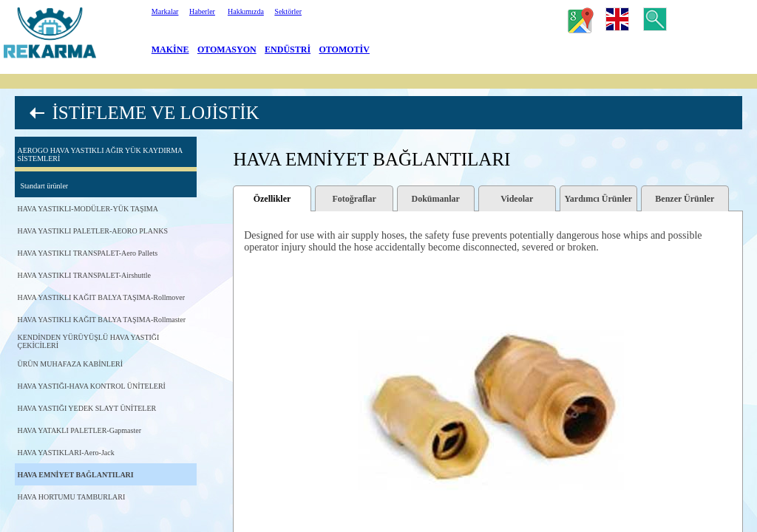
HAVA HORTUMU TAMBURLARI (71, 497)
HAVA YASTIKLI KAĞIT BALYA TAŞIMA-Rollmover (101, 297)
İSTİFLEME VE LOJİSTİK (155, 113)
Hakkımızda (246, 11)
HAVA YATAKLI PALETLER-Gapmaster (79, 430)
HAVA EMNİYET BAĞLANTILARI (75, 475)
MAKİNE (170, 50)
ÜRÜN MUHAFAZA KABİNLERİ (70, 364)
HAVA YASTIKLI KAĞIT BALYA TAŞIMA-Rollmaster (101, 320)
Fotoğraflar (354, 199)
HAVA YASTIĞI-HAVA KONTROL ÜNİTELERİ (91, 386)
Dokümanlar (435, 199)
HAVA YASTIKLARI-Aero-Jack (65, 453)
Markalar (165, 11)
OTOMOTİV (344, 50)
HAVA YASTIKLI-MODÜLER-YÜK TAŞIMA (88, 209)
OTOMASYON (227, 50)
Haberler (202, 11)
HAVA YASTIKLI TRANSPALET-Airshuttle (84, 275)
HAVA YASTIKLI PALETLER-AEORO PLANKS (92, 231)
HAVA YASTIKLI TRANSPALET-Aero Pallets (87, 253)
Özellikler (272, 199)
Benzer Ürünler (685, 199)
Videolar (517, 199)
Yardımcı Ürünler (599, 199)
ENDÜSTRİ (288, 50)
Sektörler (288, 11)
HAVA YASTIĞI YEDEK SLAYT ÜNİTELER (86, 408)
